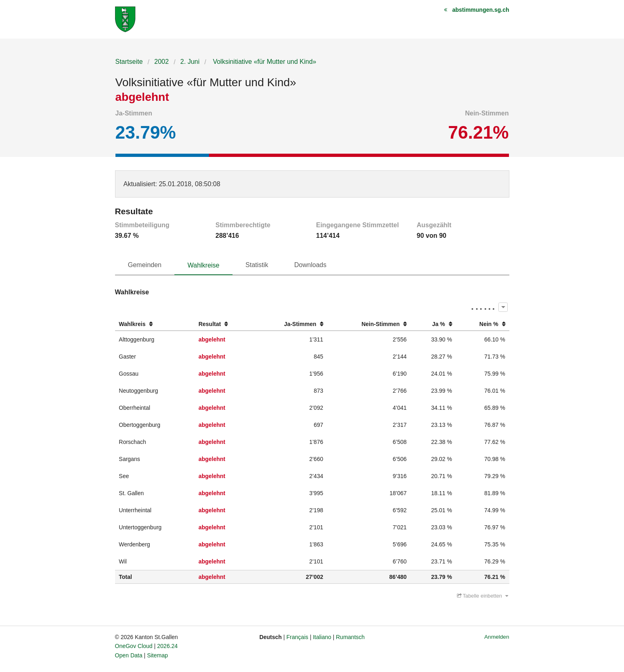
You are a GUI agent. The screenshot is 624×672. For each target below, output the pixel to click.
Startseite (129, 62)
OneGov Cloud (134, 646)
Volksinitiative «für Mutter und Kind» (264, 62)
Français (298, 637)
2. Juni (190, 62)
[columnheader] (155, 324)
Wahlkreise (203, 265)
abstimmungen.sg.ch (481, 10)
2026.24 (168, 646)
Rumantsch (350, 637)
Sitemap (158, 655)
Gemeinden (145, 265)
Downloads (310, 265)
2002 (162, 62)
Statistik (257, 265)
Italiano (322, 637)
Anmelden (497, 637)
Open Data (129, 655)
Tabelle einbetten (483, 596)
